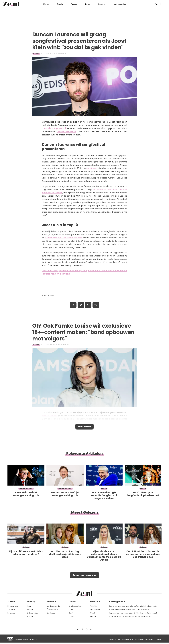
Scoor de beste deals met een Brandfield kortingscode (133, 606)
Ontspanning (32, 613)
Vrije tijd (94, 606)
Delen (73, 305)
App (96, 305)
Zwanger (11, 609)
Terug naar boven (83, 576)
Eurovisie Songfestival (54, 128)
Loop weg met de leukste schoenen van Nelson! (130, 616)
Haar (29, 606)
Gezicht (30, 609)
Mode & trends (53, 606)
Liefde (88, 4)
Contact (158, 639)
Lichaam (30, 616)
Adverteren (129, 639)
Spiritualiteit (95, 609)
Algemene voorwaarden (144, 639)
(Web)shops (52, 609)
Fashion (74, 4)
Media (93, 616)
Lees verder (85, 427)
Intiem (71, 616)
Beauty (60, 4)
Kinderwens (13, 606)
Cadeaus (51, 613)
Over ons (120, 639)
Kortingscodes (119, 4)
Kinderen (11, 613)
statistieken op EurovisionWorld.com (64, 238)
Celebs (36, 53)
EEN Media (33, 639)
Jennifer (66, 53)
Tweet (81, 305)
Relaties (72, 613)
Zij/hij (71, 609)
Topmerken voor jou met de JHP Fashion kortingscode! (133, 613)
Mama (46, 4)
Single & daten (75, 606)
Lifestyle (102, 4)
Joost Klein (92, 168)
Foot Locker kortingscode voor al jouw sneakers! (130, 609)
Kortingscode (117, 602)
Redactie (112, 639)
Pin (88, 305)
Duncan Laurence (67, 132)
